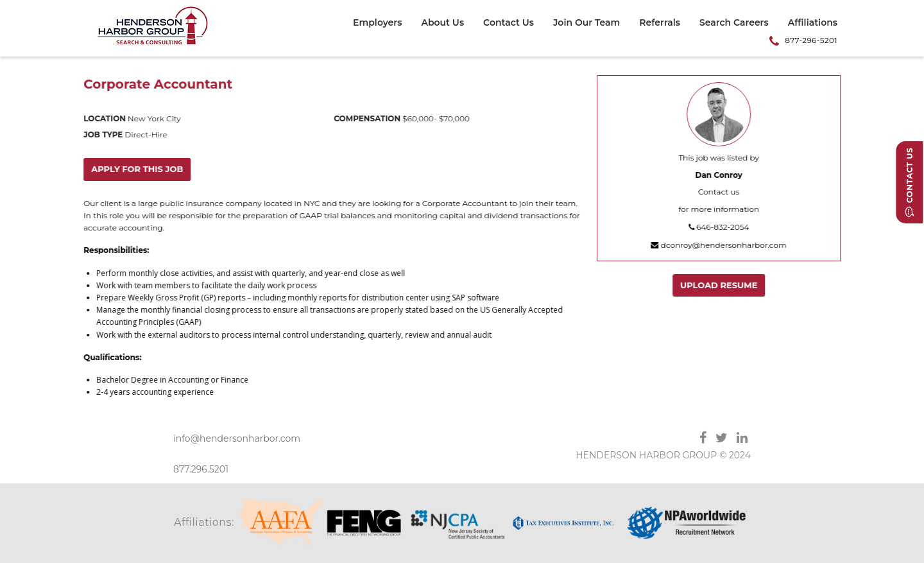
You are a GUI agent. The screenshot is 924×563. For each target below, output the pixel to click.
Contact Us (509, 23)
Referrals (660, 23)
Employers (377, 23)
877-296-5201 (811, 40)
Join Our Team (586, 23)
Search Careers (734, 23)
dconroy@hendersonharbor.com (719, 245)
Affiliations (813, 23)
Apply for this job (138, 169)
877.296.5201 (201, 469)
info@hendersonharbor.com (237, 438)
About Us (442, 23)
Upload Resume (720, 285)
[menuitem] (382, 24)
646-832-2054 (719, 227)
